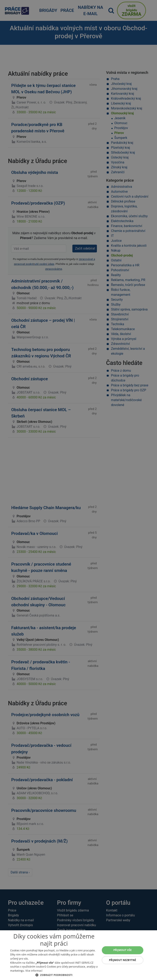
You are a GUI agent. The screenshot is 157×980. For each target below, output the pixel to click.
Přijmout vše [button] (123, 950)
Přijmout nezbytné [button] (123, 960)
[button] (54, 975)
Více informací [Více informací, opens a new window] (34, 971)
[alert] (78, 490)
